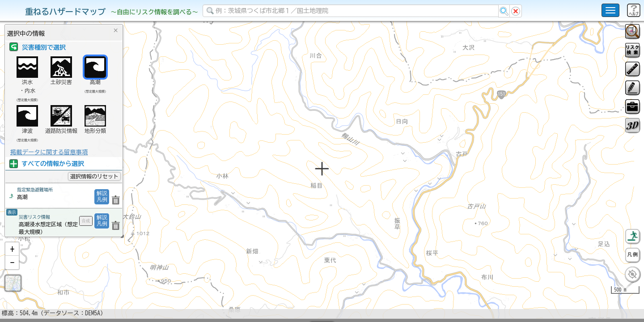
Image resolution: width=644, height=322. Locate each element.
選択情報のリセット (94, 176)
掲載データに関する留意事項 (49, 152)
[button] (12, 272)
